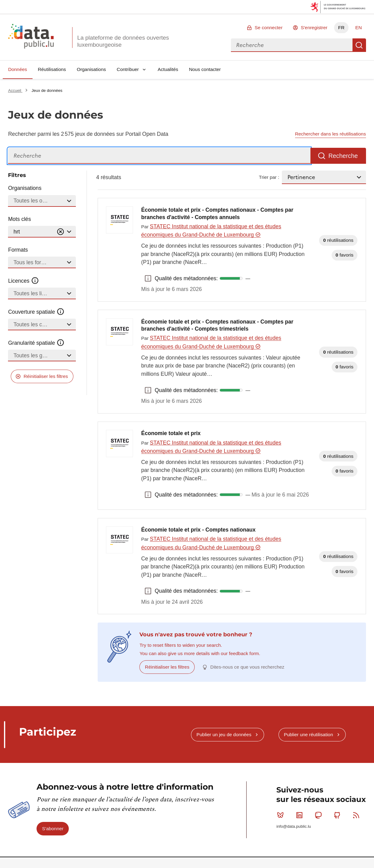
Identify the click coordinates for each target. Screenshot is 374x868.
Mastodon (319, 815)
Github (339, 815)
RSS (358, 815)
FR (341, 27)
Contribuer (128, 69)
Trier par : (269, 177)
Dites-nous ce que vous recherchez (247, 667)
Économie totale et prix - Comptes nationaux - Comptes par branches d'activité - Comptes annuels (217, 214)
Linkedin (301, 815)
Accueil (15, 90)
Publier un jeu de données (224, 734)
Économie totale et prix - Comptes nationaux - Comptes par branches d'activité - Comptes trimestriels (217, 325)
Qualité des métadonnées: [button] (148, 278)
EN (358, 27)
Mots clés (19, 219)
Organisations (91, 69)
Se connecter (269, 27)
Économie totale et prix (171, 433)
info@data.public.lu (294, 826)
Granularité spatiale (36, 343)
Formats (18, 250)
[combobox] (292, 45)
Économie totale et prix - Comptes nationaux (198, 530)
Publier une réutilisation (308, 734)
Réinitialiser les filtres (46, 376)
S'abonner (53, 829)
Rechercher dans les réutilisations (331, 134)
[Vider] (60, 232)
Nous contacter (205, 69)
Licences (23, 281)
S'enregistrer (314, 27)
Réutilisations (52, 69)
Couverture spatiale (36, 312)
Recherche (359, 45)
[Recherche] (159, 156)
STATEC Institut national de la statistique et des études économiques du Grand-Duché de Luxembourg (211, 231)
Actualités (168, 69)
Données (18, 69)
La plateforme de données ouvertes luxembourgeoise (123, 41)
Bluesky (282, 815)
